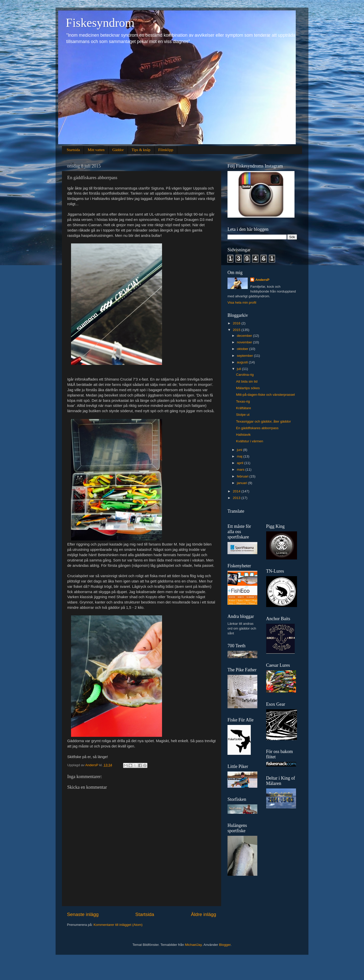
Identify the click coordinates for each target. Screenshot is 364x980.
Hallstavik (243, 435)
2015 (237, 330)
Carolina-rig (245, 375)
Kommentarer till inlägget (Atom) (118, 925)
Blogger (225, 945)
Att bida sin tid (247, 381)
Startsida (73, 150)
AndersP (262, 280)
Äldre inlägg (203, 914)
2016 (237, 323)
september (245, 356)
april (241, 463)
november (245, 342)
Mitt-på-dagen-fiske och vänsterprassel (266, 395)
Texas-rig (243, 401)
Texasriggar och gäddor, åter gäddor (264, 421)
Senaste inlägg (83, 914)
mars (241, 470)
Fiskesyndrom (100, 23)
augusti (243, 362)
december (245, 336)
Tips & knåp (141, 150)
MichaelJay (194, 945)
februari (243, 476)
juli (239, 369)
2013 (237, 498)
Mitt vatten (96, 150)
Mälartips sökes (248, 388)
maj (240, 456)
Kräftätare (244, 408)
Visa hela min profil (242, 303)
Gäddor (118, 150)
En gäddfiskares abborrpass (257, 428)
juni (240, 450)
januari (242, 483)
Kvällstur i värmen (250, 441)
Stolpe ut (243, 415)
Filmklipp (166, 150)
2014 (237, 491)
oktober (243, 349)
